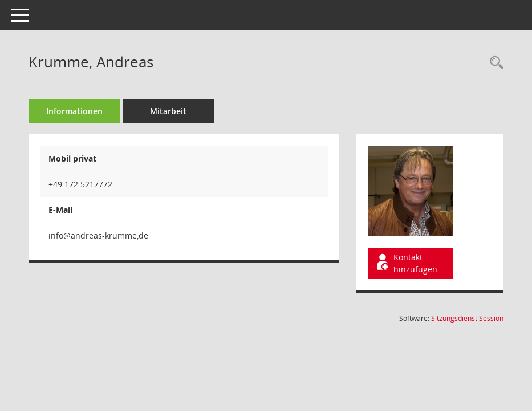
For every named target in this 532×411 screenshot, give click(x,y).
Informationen (74, 111)
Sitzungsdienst (467, 318)
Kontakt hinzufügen (406, 263)
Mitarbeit (168, 111)
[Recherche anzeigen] (494, 63)
